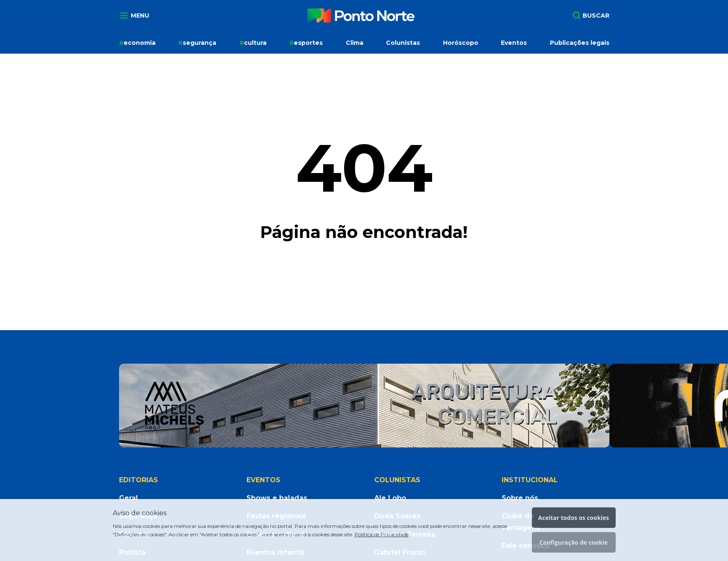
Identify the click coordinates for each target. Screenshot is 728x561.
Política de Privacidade (382, 534)
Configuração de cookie (574, 542)
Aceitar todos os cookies (574, 518)
